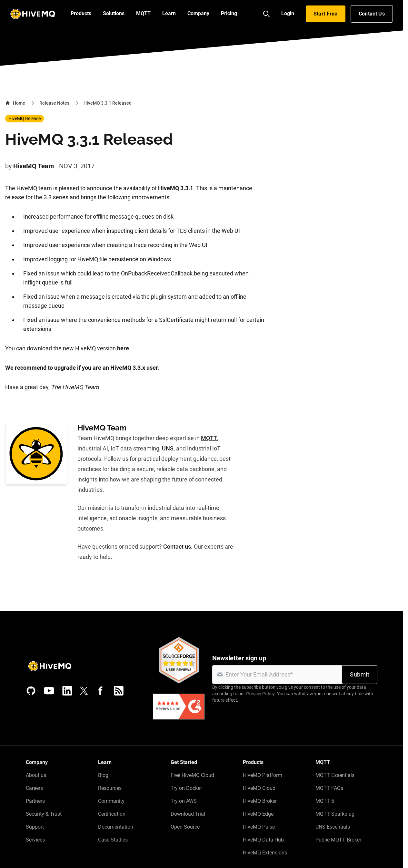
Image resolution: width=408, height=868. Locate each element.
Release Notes (54, 103)
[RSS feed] (119, 691)
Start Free (326, 14)
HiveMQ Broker (260, 801)
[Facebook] (101, 691)
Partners (35, 801)
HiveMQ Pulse (259, 827)
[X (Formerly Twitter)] (84, 691)
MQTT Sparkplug (335, 814)
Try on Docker (186, 788)
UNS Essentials (333, 827)
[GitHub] (31, 691)
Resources (110, 788)
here (123, 348)
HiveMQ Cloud (259, 788)
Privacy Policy (260, 694)
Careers (34, 788)
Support (35, 827)
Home (15, 103)
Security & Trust (44, 814)
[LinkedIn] (67, 691)
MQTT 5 (325, 801)
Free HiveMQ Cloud (192, 775)
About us (36, 775)
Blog (103, 775)
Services (35, 840)
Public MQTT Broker (338, 840)
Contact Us (372, 14)
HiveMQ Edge (258, 814)
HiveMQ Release (25, 119)
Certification (112, 814)
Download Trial (188, 814)
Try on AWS (184, 801)
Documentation (116, 827)
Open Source (185, 827)
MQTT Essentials (335, 775)
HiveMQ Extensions (265, 853)
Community (111, 801)
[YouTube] (49, 691)
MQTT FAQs (329, 788)
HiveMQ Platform (263, 775)
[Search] (266, 14)
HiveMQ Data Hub (263, 840)
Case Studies (113, 840)
